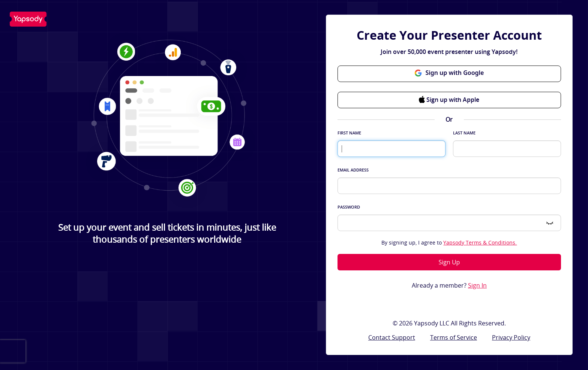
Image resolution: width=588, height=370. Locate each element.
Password (349, 207)
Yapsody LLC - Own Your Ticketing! (28, 19)
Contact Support (392, 337)
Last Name (464, 133)
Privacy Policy (511, 337)
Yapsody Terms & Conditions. (480, 242)
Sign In (477, 286)
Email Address (353, 170)
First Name (349, 133)
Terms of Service (454, 337)
